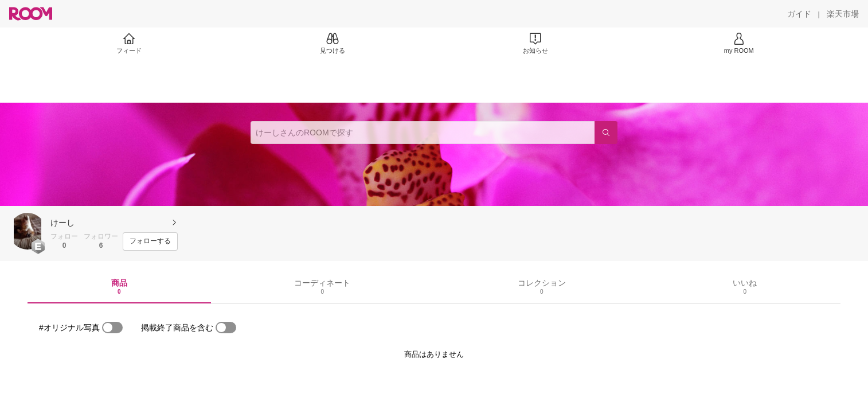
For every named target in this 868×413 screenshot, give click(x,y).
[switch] (112, 328)
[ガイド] (799, 14)
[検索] (606, 133)
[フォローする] (150, 241)
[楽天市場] (843, 14)
